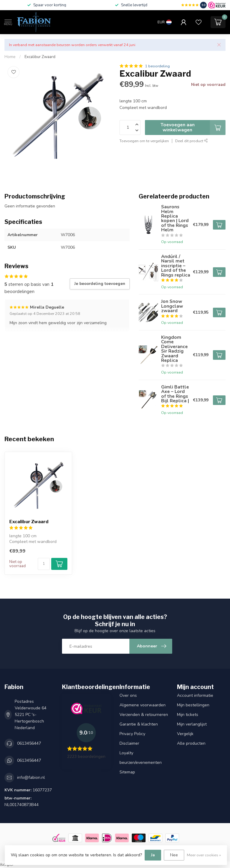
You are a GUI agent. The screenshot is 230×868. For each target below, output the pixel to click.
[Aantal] (44, 564)
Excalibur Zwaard (40, 57)
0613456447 (29, 743)
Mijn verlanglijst (192, 724)
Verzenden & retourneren (144, 715)
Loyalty (126, 753)
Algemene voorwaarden (143, 705)
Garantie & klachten (139, 724)
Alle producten (191, 743)
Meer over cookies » (204, 855)
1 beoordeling (157, 66)
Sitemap (127, 772)
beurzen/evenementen (141, 762)
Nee (174, 855)
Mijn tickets (188, 715)
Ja (153, 855)
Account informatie (195, 695)
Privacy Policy (132, 734)
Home (10, 57)
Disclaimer (129, 743)
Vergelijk (185, 734)
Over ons (128, 695)
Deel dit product (192, 141)
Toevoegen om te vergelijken (144, 141)
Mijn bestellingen (193, 705)
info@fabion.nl (31, 777)
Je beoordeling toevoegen (100, 284)
